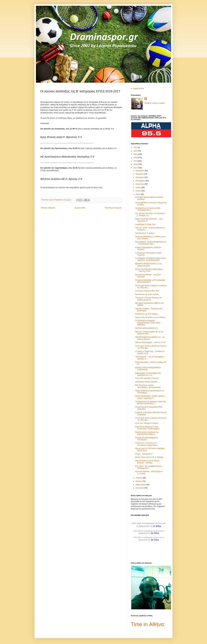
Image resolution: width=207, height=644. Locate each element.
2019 (136, 161)
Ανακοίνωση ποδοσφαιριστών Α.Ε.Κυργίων (146, 439)
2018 (136, 164)
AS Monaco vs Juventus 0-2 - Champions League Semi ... (147, 444)
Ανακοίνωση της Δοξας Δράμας (147, 294)
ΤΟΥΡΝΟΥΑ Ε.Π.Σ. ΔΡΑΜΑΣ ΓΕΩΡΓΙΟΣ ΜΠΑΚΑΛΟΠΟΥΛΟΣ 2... (151, 403)
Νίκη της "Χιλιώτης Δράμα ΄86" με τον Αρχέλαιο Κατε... (149, 333)
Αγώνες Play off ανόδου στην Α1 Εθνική (150, 317)
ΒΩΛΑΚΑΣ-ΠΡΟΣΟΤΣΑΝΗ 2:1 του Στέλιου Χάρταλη (148, 265)
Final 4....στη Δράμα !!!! (144, 454)
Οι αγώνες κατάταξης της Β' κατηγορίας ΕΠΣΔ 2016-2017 (150, 281)
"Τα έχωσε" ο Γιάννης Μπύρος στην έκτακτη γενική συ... (149, 299)
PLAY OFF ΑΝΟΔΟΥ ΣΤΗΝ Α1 (147, 378)
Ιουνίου (139, 191)
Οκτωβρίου (140, 177)
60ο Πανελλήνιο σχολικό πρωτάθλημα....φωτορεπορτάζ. (148, 386)
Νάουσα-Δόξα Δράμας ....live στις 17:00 (150, 342)
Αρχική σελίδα (80, 208)
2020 (136, 158)
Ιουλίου (139, 187)
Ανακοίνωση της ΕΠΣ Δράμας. (147, 314)
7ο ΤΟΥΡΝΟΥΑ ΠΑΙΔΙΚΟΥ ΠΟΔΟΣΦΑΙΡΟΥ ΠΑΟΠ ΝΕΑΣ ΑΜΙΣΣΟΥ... (148, 323)
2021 (136, 154)
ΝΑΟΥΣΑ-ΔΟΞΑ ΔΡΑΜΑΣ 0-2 (146, 328)
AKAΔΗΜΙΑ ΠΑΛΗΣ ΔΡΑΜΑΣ (146, 382)
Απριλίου (139, 478)
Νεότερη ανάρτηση (48, 208)
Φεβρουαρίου (141, 485)
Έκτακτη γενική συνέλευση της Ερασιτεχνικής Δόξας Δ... (147, 433)
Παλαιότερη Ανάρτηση (113, 208)
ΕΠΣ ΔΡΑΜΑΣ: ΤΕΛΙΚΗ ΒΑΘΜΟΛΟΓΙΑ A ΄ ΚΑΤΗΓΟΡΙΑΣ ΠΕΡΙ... (151, 243)
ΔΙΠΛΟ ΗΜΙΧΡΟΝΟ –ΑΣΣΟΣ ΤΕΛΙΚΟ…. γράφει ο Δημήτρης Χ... (151, 397)
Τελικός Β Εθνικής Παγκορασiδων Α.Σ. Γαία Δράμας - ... (150, 392)
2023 (136, 147)
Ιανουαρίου (140, 488)
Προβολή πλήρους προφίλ (155, 103)
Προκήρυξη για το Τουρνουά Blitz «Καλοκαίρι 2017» (148, 209)
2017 (136, 168)
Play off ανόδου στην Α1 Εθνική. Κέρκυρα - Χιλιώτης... (147, 462)
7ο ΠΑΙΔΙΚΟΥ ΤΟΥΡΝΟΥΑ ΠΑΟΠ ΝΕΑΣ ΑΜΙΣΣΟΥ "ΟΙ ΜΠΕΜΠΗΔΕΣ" (150, 259)
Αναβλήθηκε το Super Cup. (145, 224)
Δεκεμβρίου (140, 171)
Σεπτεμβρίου (141, 181)
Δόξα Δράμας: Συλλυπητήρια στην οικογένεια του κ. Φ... (148, 374)
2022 (136, 151)
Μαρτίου (139, 481)
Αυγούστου (140, 184)
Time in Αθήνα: (148, 624)
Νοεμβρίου (140, 174)
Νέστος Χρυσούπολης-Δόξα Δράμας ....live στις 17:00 (149, 270)
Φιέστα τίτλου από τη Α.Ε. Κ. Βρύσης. (149, 457)
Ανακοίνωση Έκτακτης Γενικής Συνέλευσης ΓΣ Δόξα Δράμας (147, 428)
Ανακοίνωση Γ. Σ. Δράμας (145, 233)
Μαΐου (138, 194)
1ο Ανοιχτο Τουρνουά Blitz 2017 (147, 291)
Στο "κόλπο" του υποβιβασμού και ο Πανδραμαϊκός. (149, 467)
